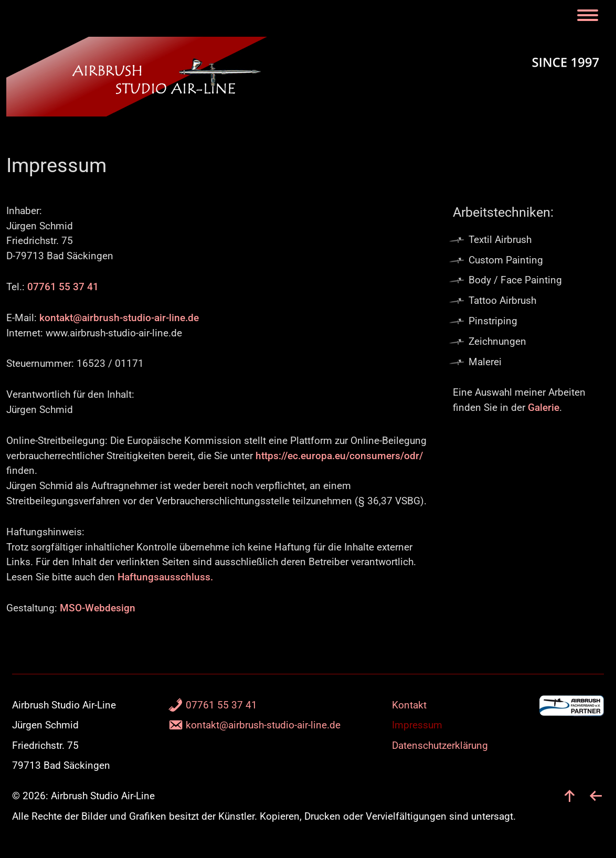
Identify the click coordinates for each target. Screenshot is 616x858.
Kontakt (409, 705)
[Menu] (590, 16)
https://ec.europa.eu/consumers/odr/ (339, 456)
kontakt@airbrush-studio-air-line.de (119, 318)
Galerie (544, 407)
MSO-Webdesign (98, 608)
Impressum (417, 725)
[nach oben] (570, 796)
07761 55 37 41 (63, 287)
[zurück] (596, 796)
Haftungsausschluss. (165, 577)
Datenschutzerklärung (440, 745)
